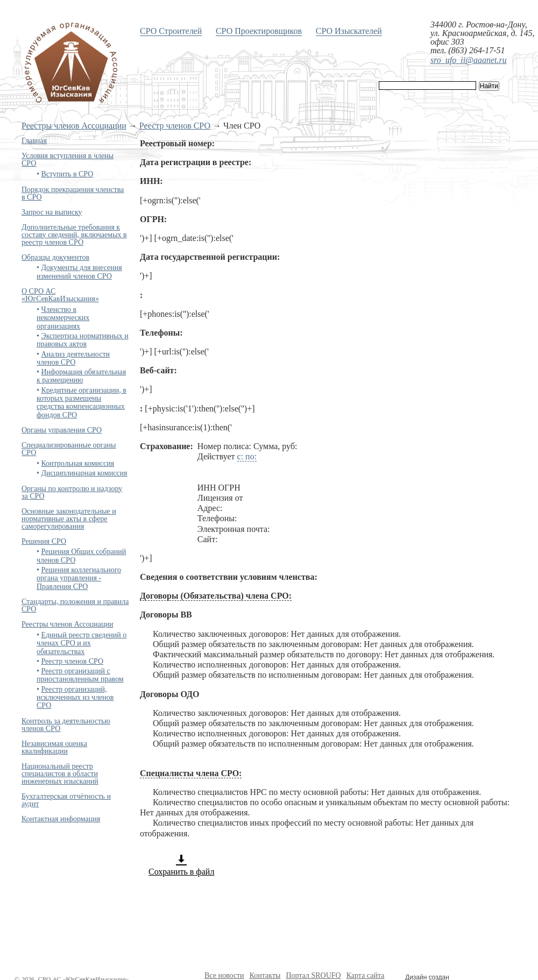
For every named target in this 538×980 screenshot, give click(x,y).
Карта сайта (366, 975)
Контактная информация (61, 819)
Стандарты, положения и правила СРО (75, 605)
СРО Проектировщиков (259, 31)
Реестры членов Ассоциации (74, 126)
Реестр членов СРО (175, 126)
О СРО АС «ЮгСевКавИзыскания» (60, 295)
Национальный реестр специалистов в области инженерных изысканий (60, 774)
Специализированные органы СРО (69, 449)
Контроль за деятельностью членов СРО (66, 725)
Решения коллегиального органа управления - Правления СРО (79, 578)
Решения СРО (44, 541)
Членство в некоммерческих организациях (63, 318)
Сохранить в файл (181, 865)
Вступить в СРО (67, 174)
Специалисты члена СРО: (191, 773)
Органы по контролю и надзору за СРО (72, 492)
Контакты (265, 975)
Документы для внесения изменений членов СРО (79, 272)
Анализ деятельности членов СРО (73, 358)
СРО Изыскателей (349, 31)
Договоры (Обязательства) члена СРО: (216, 596)
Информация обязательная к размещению (81, 376)
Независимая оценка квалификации (54, 747)
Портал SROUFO (313, 975)
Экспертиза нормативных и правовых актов (83, 340)
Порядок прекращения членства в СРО (73, 193)
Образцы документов (55, 257)
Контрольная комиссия (77, 463)
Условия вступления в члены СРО (68, 159)
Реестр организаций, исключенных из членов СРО (75, 698)
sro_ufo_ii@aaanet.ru (469, 60)
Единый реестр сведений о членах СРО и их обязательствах (82, 643)
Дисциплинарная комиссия (84, 473)
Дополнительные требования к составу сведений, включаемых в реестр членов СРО (74, 235)
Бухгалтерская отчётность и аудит (66, 800)
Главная (34, 141)
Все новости (224, 975)
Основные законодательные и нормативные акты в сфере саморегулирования (69, 519)
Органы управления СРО (62, 430)
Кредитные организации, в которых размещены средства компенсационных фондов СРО (82, 403)
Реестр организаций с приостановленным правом (80, 675)
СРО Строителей (171, 31)
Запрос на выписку (52, 212)
